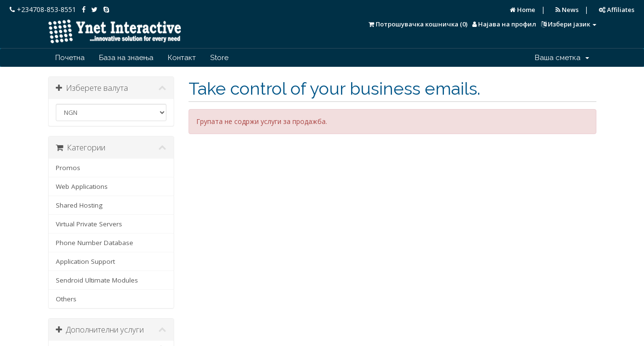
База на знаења (126, 58)
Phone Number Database (95, 243)
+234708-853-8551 (43, 9)
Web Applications (82, 186)
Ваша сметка (562, 58)
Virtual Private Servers (89, 224)
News (567, 10)
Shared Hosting (79, 205)
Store (219, 58)
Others (66, 299)
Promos (68, 168)
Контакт (182, 58)
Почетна (70, 58)
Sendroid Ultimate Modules (97, 280)
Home (523, 10)
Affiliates (617, 10)
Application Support (85, 261)
